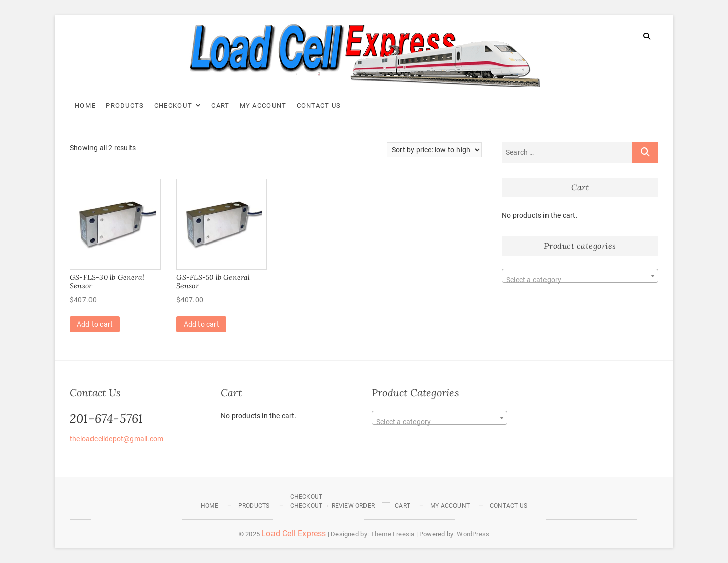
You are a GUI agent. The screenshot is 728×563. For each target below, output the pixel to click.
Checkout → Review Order (333, 506)
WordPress (473, 534)
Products (125, 105)
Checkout (173, 105)
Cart (220, 105)
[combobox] (580, 276)
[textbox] (580, 280)
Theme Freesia (393, 534)
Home (85, 105)
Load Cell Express (294, 534)
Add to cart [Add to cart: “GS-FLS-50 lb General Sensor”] (201, 324)
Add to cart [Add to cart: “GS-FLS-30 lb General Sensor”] (95, 324)
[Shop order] (434, 150)
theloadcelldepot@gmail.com (117, 439)
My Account (263, 105)
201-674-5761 (106, 418)
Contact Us (319, 105)
